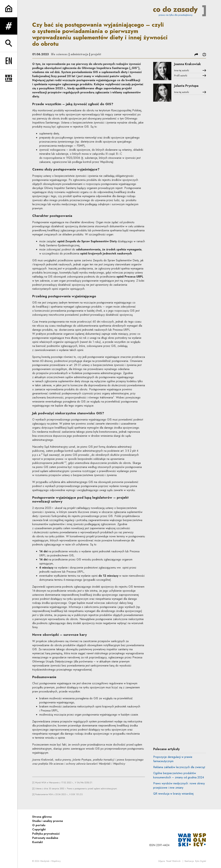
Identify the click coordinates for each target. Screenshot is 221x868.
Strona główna (42, 817)
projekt (96, 54)
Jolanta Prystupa (186, 86)
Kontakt (38, 842)
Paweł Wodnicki (173, 861)
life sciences (59, 54)
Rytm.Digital (201, 861)
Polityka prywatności (46, 834)
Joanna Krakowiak (188, 64)
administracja (79, 54)
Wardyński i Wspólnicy (50, 861)
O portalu (39, 825)
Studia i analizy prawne (48, 821)
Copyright (39, 829)
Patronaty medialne (45, 838)
